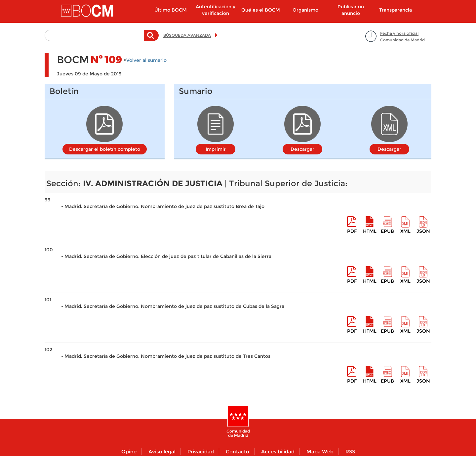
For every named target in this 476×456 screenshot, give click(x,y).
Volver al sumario (146, 60)
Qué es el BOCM (261, 10)
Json (423, 231)
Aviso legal (162, 452)
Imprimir (216, 149)
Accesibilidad (278, 452)
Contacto (238, 452)
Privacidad (201, 452)
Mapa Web (320, 452)
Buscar (151, 39)
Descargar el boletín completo (105, 149)
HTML (370, 231)
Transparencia (396, 10)
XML (405, 231)
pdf (352, 231)
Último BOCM (171, 10)
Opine (129, 452)
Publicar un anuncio (351, 10)
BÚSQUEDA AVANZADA (187, 35)
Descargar (302, 149)
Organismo (305, 10)
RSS (350, 452)
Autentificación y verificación (216, 10)
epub (387, 231)
